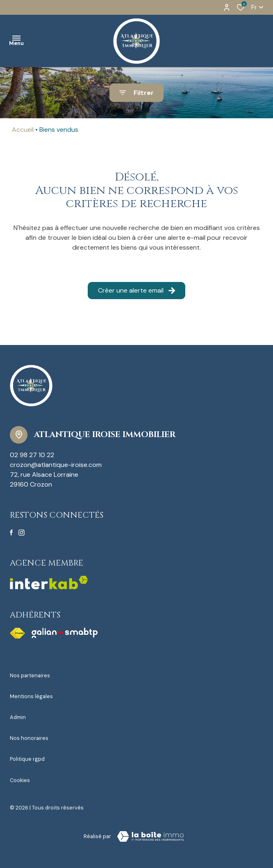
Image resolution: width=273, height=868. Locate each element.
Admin (18, 717)
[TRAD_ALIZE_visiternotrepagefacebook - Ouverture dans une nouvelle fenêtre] (11, 532)
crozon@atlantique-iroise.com (56, 465)
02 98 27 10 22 (32, 455)
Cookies (20, 780)
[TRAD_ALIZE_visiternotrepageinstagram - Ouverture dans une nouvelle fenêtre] (22, 533)
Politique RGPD (27, 759)
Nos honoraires (29, 738)
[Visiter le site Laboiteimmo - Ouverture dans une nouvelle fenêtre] (150, 836)
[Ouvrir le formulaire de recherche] (136, 93)
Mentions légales (31, 696)
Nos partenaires (30, 675)
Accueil (23, 130)
